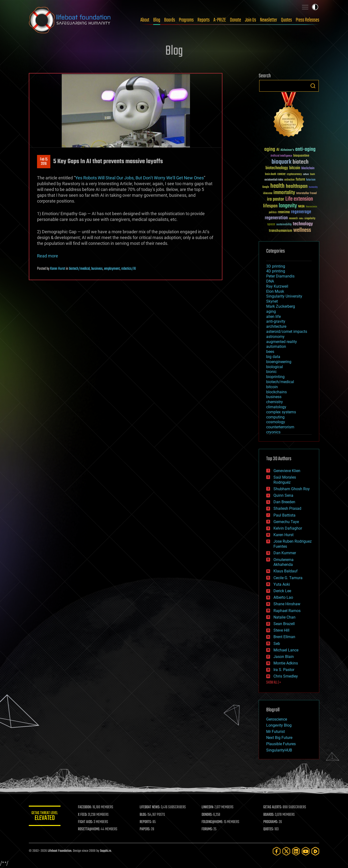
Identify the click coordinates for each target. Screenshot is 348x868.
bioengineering (279, 362)
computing (275, 417)
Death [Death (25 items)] (312, 174)
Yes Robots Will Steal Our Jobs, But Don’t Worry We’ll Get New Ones (140, 178)
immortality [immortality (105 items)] (284, 193)
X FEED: (85, 815)
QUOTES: (269, 829)
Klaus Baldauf (286, 571)
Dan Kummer (285, 553)
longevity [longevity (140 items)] (288, 206)
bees (270, 352)
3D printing (276, 266)
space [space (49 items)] (271, 224)
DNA (270, 281)
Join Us (250, 20)
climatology (276, 407)
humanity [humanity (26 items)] (313, 187)
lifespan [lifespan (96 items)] (270, 206)
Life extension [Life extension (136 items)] (299, 199)
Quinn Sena (283, 495)
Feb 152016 (44, 162)
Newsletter (269, 20)
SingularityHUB (279, 750)
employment (112, 269)
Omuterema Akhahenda (284, 562)
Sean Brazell (284, 624)
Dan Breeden (284, 502)
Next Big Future (279, 738)
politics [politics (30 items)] (273, 213)
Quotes (286, 20)
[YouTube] (306, 851)
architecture (276, 326)
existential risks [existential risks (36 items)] (274, 180)
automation (276, 346)
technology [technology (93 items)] (303, 224)
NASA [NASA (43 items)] (301, 207)
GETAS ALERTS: (273, 807)
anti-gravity (276, 321)
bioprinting (275, 377)
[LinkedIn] (296, 851)
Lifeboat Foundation (60, 851)
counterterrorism (280, 427)
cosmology (276, 422)
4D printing (276, 271)
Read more (48, 256)
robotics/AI (129, 269)
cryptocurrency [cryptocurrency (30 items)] (294, 174)
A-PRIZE (220, 20)
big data (273, 357)
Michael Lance (286, 650)
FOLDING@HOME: (214, 822)
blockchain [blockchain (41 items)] (308, 168)
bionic (271, 372)
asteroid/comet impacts (287, 332)
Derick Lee (282, 591)
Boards (170, 20)
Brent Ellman (284, 637)
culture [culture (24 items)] (306, 174)
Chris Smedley (286, 676)
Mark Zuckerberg (281, 306)
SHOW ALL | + (274, 683)
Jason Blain (284, 657)
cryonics (273, 432)
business (97, 269)
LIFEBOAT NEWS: (152, 807)
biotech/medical (79, 269)
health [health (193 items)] (277, 186)
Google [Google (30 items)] (266, 187)
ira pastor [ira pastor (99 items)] (276, 199)
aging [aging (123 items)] (270, 150)
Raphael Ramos (287, 611)
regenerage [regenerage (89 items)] (301, 212)
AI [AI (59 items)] (278, 150)
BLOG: (145, 815)
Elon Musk (275, 291)
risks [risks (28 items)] (301, 219)
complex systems (281, 412)
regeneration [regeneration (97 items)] (276, 218)
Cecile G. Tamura (288, 578)
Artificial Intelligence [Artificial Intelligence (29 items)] (281, 156)
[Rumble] (315, 851)
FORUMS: (208, 829)
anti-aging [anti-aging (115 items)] (305, 150)
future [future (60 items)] (300, 179)
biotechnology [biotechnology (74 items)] (277, 168)
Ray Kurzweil (277, 286)
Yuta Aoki (282, 584)
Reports (204, 20)
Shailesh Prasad (287, 508)
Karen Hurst (58, 269)
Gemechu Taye (286, 522)
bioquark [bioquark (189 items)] (281, 162)
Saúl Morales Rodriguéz (285, 480)
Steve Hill (281, 630)
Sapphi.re (106, 851)
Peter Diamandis (280, 276)
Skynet (272, 301)
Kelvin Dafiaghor (288, 528)
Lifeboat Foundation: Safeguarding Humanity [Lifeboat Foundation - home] (70, 20)
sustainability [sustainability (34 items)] (284, 225)
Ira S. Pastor (284, 670)
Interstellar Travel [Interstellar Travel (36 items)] (306, 193)
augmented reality (282, 342)
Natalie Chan (284, 617)
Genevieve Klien (287, 471)
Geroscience (277, 719)
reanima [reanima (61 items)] (284, 212)
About (145, 20)
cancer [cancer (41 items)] (281, 174)
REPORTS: (147, 822)
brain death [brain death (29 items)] (271, 174)
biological (275, 367)
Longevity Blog (279, 725)
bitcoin (272, 387)
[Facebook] (277, 851)
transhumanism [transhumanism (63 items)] (280, 231)
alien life (273, 317)
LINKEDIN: (209, 807)
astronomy (275, 337)
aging (271, 311)
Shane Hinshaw (287, 604)
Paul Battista (284, 515)
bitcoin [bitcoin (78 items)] (295, 168)
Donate (235, 20)
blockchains (276, 392)
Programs (186, 20)
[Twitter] (286, 851)
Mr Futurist (276, 732)
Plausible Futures (281, 744)
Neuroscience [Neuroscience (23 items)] (311, 207)
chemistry (275, 402)
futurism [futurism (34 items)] (311, 180)
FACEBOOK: (87, 807)
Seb (277, 644)
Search (313, 86)
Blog (157, 20)
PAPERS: (147, 829)
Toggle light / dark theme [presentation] (315, 7)
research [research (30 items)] (293, 219)
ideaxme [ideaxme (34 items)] (268, 194)
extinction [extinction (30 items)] (289, 180)
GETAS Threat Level (46, 817)
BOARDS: (269, 815)
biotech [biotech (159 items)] (301, 162)
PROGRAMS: (271, 822)
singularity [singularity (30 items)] (310, 219)
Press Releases (307, 20)
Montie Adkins (286, 663)
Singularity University (284, 296)
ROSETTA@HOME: (91, 829)
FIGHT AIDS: (88, 822)
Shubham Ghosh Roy (292, 489)
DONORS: (208, 815)
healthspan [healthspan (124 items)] (297, 186)
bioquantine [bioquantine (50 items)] (301, 156)
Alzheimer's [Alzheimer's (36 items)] (287, 150)
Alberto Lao (283, 597)
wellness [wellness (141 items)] (302, 230)
